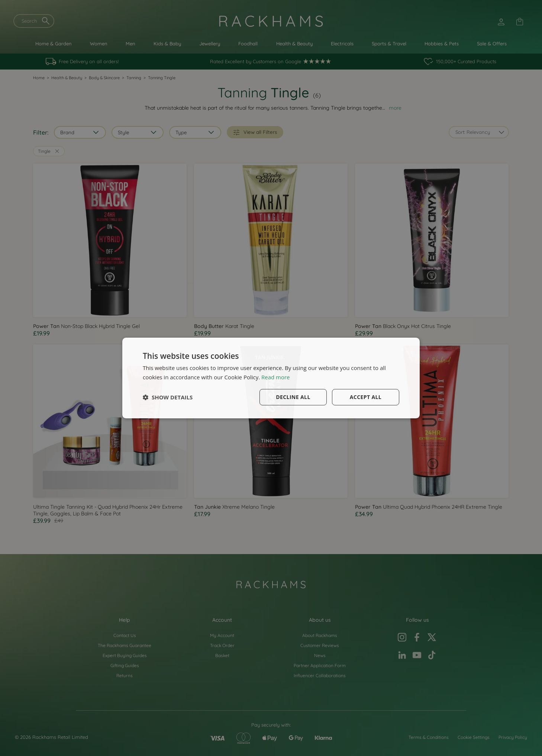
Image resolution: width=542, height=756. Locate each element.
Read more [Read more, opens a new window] (276, 377)
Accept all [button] (366, 397)
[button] (168, 397)
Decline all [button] (293, 397)
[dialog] (271, 378)
